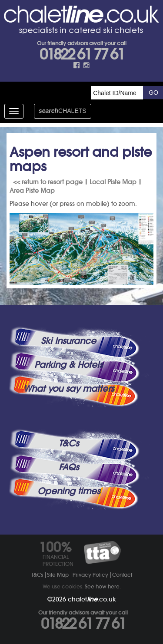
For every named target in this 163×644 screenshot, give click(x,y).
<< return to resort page (48, 182)
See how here (102, 586)
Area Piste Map (32, 191)
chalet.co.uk (92, 599)
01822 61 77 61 (82, 54)
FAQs (69, 467)
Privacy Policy (90, 575)
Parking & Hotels (68, 365)
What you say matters (69, 389)
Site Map (58, 575)
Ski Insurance (68, 341)
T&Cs (69, 443)
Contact (122, 575)
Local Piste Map (113, 182)
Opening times (69, 491)
